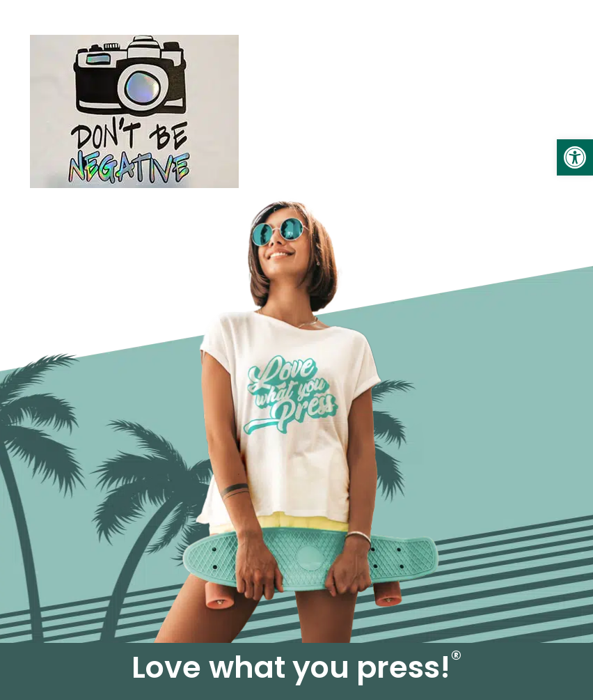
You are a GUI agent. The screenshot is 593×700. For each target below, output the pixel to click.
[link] (575, 157)
